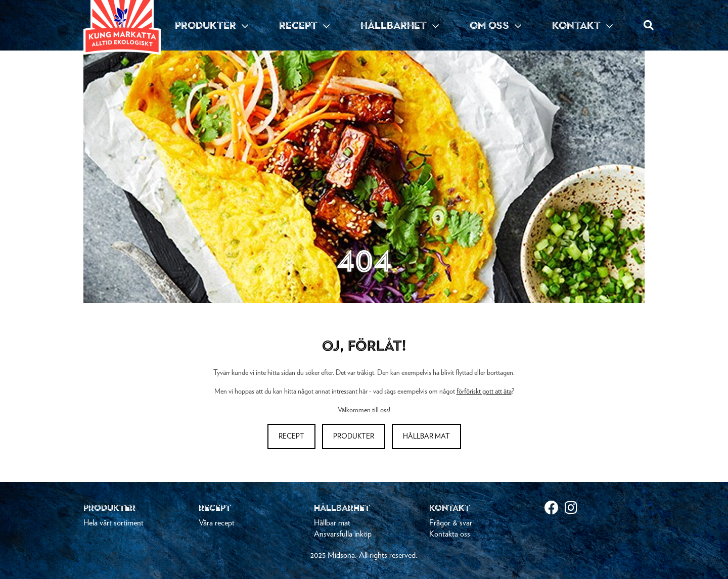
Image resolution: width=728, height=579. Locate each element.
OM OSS (495, 25)
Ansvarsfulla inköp (343, 534)
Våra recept (217, 523)
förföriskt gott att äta (484, 392)
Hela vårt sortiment (113, 523)
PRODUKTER (212, 25)
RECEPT (304, 25)
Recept (291, 437)
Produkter (354, 437)
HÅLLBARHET (400, 25)
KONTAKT (582, 25)
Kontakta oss (450, 534)
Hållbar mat (426, 437)
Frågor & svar (451, 523)
